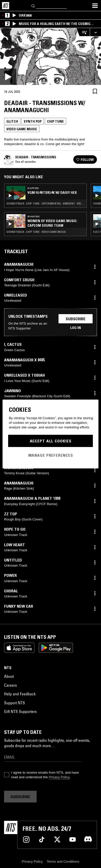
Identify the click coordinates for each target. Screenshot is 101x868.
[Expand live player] (95, 32)
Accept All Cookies (51, 441)
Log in (76, 328)
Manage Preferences (51, 455)
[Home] (6, 6)
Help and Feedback (20, 694)
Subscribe (76, 319)
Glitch (12, 121)
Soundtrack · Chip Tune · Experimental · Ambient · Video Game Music (45, 203)
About (9, 676)
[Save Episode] (95, 91)
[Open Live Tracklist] (83, 32)
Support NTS (15, 703)
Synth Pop (33, 121)
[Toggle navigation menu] (95, 6)
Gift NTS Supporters (20, 711)
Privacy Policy (59, 777)
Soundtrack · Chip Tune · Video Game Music (36, 232)
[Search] (33, 5)
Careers (10, 685)
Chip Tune (55, 121)
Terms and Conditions (63, 861)
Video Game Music (22, 129)
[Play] (51, 56)
